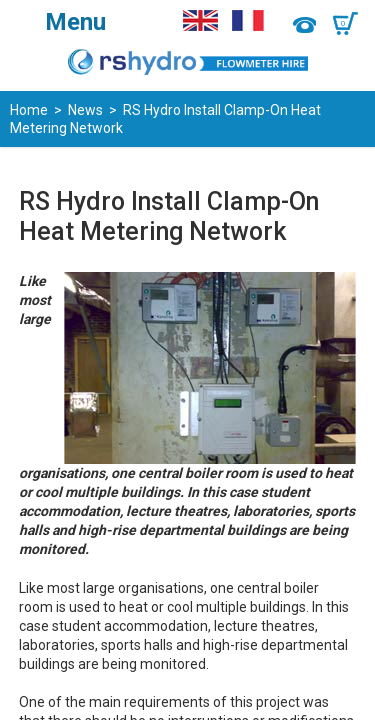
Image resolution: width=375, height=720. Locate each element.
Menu (75, 22)
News (85, 110)
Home (29, 110)
